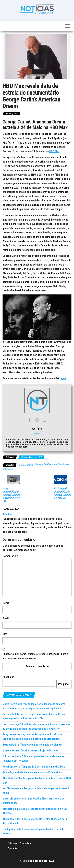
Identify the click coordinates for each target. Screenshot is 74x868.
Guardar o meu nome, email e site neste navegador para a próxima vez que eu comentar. (35, 656)
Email (6, 618)
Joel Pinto (8, 514)
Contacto (13, 848)
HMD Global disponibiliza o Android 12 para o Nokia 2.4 (62, 493)
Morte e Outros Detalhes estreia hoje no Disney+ (30, 751)
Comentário (10, 556)
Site (5, 634)
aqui (63, 378)
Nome (6, 603)
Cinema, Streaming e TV (31, 457)
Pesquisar (8, 677)
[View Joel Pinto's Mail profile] (44, 420)
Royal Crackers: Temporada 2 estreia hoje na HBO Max (34, 767)
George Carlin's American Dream (52, 464)
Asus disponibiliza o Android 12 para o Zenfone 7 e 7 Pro (11, 495)
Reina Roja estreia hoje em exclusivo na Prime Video (32, 772)
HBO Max (54, 151)
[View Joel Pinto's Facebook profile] (30, 420)
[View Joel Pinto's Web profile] (37, 420)
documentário (25, 465)
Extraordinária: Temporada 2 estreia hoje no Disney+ (33, 745)
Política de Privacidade (20, 843)
